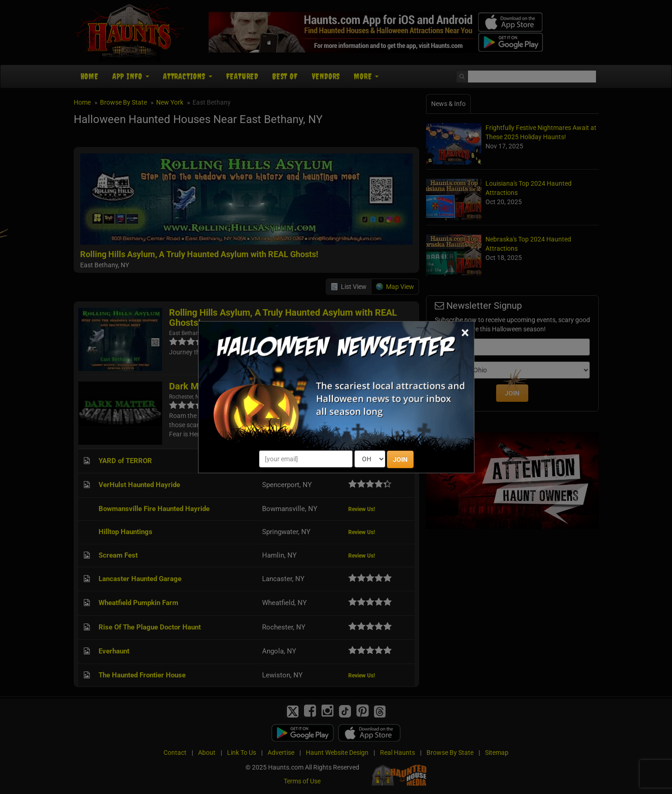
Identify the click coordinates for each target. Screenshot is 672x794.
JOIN (400, 459)
